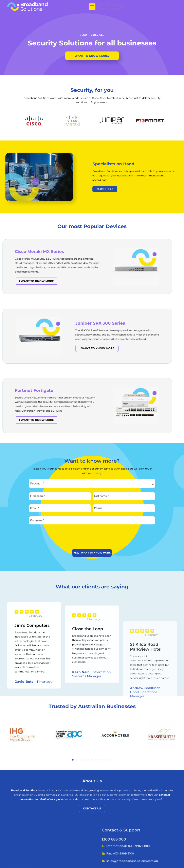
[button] (92, 7)
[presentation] (92, 535)
